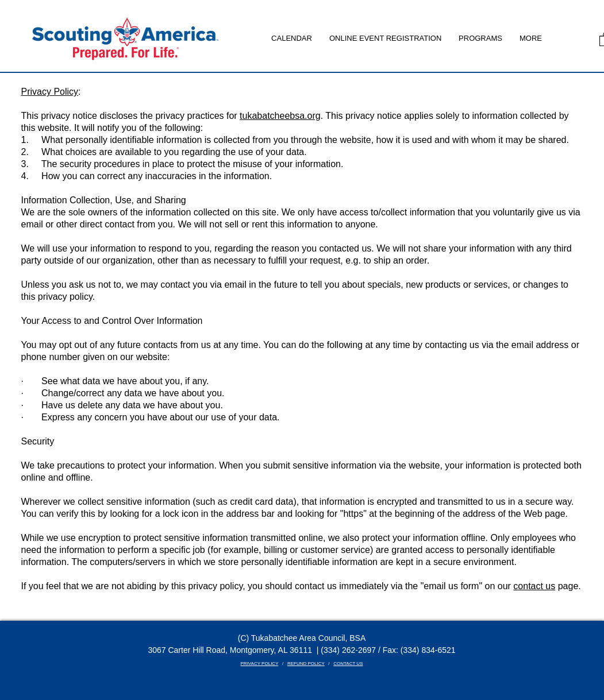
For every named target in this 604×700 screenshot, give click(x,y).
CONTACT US (348, 664)
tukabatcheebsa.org (280, 116)
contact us (534, 586)
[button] (480, 38)
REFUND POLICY (306, 664)
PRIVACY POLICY (260, 664)
